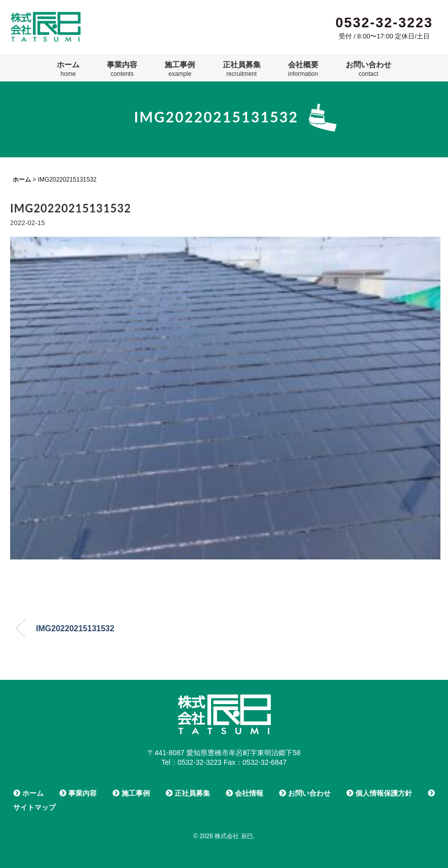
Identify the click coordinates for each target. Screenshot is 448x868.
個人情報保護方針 (379, 793)
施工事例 (180, 69)
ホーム (68, 69)
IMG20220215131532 (75, 628)
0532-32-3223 (384, 23)
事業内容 (122, 69)
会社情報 (245, 793)
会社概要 (303, 69)
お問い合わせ (369, 69)
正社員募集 (242, 69)
